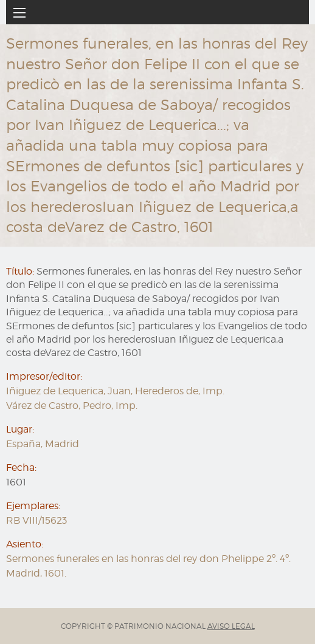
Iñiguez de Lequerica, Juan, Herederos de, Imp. (115, 391)
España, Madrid (43, 444)
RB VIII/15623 (36, 520)
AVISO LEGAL (231, 626)
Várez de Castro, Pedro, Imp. (72, 406)
